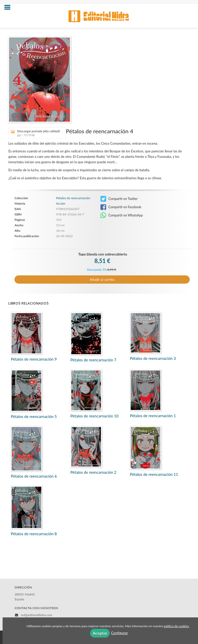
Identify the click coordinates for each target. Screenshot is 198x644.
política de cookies (176, 626)
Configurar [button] (119, 633)
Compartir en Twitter (119, 199)
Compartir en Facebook (121, 207)
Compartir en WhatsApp (122, 215)
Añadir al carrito (102, 280)
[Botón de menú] (9, 7)
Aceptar (100, 633)
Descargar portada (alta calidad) (35, 133)
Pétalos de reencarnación (73, 198)
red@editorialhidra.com (36, 615)
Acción (61, 203)
